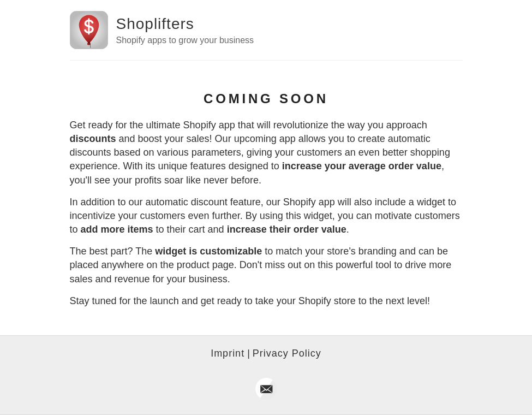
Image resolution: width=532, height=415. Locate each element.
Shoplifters (155, 24)
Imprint (228, 353)
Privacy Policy (287, 353)
